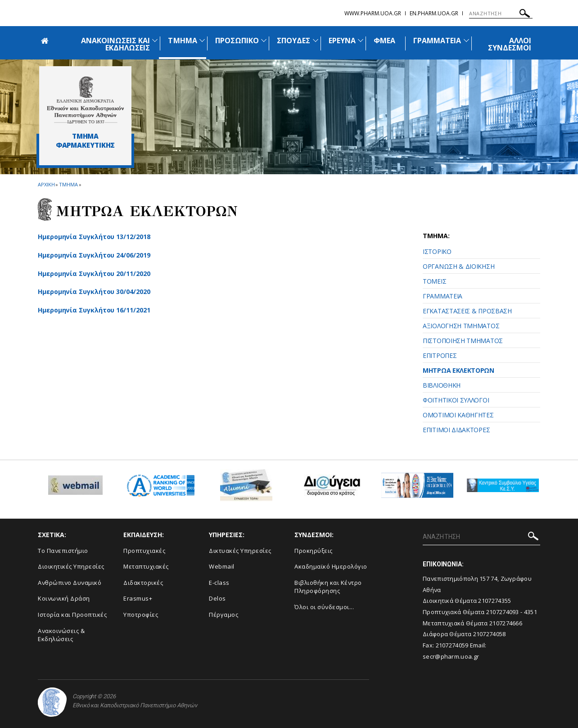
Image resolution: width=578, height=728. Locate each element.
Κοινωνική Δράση (64, 598)
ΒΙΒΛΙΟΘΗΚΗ (442, 385)
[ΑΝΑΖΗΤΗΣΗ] (501, 14)
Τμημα (68, 184)
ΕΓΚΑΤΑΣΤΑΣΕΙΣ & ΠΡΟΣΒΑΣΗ (467, 311)
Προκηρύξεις (314, 551)
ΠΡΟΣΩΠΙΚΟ (237, 41)
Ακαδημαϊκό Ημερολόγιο (331, 566)
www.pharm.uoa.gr (373, 13)
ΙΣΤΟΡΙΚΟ (437, 251)
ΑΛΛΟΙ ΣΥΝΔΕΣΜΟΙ (510, 44)
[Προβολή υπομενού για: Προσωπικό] (264, 40)
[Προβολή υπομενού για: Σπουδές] (316, 40)
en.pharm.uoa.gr (434, 13)
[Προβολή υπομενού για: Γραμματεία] (466, 40)
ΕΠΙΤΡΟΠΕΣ (440, 355)
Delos (217, 598)
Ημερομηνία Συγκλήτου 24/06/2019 (94, 255)
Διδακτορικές (143, 583)
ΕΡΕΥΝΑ (342, 41)
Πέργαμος (224, 615)
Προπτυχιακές (144, 551)
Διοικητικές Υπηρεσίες (71, 566)
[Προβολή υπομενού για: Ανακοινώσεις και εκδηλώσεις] (155, 40)
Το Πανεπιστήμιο (63, 551)
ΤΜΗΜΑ (182, 41)
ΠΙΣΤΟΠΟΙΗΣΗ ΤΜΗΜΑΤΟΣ (463, 341)
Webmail (222, 566)
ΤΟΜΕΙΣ (434, 281)
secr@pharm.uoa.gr (451, 656)
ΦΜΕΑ (384, 41)
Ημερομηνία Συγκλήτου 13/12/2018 (94, 237)
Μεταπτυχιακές (146, 566)
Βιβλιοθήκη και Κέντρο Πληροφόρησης (328, 587)
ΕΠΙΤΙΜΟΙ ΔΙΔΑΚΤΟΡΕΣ (456, 430)
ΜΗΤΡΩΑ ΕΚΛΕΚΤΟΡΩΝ (458, 370)
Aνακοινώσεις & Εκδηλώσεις (61, 635)
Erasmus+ (138, 598)
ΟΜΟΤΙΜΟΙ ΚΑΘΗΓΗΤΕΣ (458, 415)
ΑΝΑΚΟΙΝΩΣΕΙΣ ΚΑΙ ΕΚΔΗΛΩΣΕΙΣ (116, 44)
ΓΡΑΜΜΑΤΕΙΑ (437, 41)
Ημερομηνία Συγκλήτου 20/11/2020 (94, 274)
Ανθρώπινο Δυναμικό (70, 583)
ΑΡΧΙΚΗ (46, 184)
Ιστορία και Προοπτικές (72, 615)
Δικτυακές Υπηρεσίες (240, 551)
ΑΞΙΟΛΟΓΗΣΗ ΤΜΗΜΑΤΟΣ (461, 326)
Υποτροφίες (141, 615)
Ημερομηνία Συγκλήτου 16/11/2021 (94, 310)
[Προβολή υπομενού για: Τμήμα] (202, 40)
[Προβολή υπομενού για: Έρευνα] (361, 40)
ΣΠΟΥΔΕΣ (294, 41)
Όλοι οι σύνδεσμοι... (324, 607)
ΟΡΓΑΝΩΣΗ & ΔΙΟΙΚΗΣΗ (458, 266)
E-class (219, 583)
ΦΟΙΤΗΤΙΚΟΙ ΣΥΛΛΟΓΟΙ (456, 400)
